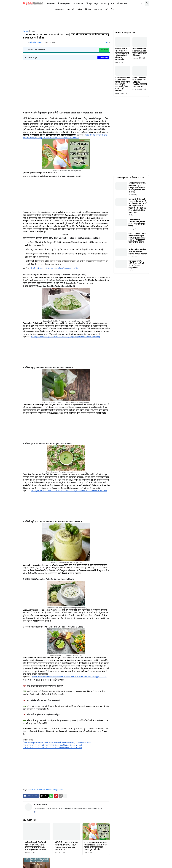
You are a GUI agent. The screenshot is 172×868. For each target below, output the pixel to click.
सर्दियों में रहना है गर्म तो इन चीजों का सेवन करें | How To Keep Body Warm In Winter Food (66, 846)
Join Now (104, 50)
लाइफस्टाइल (59, 9)
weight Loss (58, 790)
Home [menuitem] (51, 3)
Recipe (49, 790)
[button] (142, 3)
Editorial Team (41, 805)
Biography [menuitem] (63, 3)
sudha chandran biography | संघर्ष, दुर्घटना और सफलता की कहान (140, 52)
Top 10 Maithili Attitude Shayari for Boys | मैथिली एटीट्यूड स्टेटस (137, 223)
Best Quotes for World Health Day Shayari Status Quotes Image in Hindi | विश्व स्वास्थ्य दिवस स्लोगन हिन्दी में (138, 238)
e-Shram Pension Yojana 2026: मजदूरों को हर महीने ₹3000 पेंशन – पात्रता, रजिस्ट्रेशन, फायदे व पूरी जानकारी (123, 84)
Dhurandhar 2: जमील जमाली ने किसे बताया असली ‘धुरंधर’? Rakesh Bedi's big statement (122, 54)
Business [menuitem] (122, 3)
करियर (80, 9)
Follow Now (103, 58)
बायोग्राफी (71, 9)
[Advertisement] (66, 20)
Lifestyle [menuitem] (78, 3)
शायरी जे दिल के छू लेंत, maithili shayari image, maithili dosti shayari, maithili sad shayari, (137, 188)
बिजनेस (88, 9)
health (32, 31)
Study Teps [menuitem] (108, 3)
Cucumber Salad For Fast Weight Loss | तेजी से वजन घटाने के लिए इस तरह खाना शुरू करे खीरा (96, 846)
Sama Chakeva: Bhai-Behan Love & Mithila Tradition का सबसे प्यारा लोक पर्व (140, 82)
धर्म (106, 9)
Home (25, 31)
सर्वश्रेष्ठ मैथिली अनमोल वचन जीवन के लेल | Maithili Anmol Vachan (138, 252)
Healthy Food (40, 790)
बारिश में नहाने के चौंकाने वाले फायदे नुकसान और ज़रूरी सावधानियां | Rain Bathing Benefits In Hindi (36, 846)
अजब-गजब (98, 9)
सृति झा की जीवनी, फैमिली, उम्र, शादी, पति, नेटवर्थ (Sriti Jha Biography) (137, 265)
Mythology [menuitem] (92, 3)
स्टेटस (112, 9)
